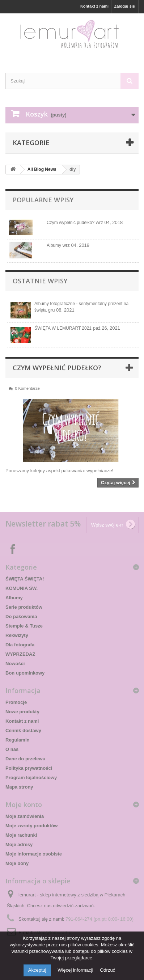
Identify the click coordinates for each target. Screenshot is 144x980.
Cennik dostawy (23, 730)
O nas (12, 749)
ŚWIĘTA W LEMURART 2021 (63, 328)
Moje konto (24, 804)
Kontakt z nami (94, 6)
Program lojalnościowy (31, 778)
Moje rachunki (21, 835)
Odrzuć (107, 970)
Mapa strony (19, 787)
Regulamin (17, 740)
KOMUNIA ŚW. (22, 588)
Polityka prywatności (29, 768)
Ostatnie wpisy (40, 281)
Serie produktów (24, 607)
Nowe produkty (22, 712)
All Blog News (42, 169)
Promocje (16, 702)
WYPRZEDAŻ (20, 654)
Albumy (54, 245)
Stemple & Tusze (24, 626)
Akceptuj (37, 970)
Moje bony (17, 863)
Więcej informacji (76, 970)
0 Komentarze (27, 388)
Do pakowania (21, 616)
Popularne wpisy (43, 200)
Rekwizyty (17, 635)
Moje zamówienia (25, 816)
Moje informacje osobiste (34, 854)
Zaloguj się (125, 6)
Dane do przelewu (26, 759)
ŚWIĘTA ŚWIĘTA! (25, 579)
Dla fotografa (20, 645)
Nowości (15, 664)
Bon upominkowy (25, 673)
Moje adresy (19, 844)
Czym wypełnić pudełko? (71, 223)
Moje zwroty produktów (31, 826)
